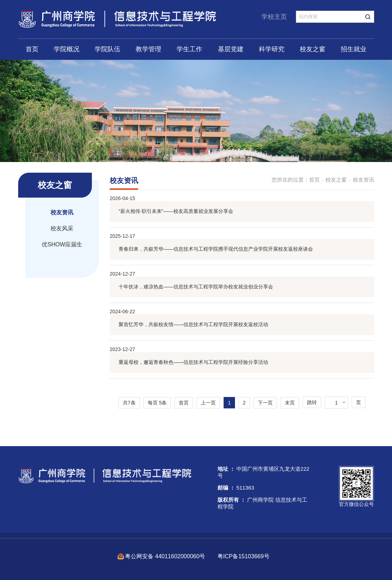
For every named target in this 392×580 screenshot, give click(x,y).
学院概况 (67, 49)
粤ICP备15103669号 (244, 556)
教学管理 (148, 49)
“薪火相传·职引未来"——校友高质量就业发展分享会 (176, 211)
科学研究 (272, 49)
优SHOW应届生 (62, 244)
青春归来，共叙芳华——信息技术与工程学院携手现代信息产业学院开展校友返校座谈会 (216, 249)
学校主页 (274, 17)
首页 (32, 49)
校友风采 (62, 228)
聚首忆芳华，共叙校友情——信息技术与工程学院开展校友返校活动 (193, 324)
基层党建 (231, 49)
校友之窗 (313, 49)
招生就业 (354, 49)
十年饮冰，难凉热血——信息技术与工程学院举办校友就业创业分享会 (196, 287)
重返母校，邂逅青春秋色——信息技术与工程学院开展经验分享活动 (193, 362)
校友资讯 (62, 212)
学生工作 (189, 49)
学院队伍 (108, 49)
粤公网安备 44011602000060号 (166, 556)
